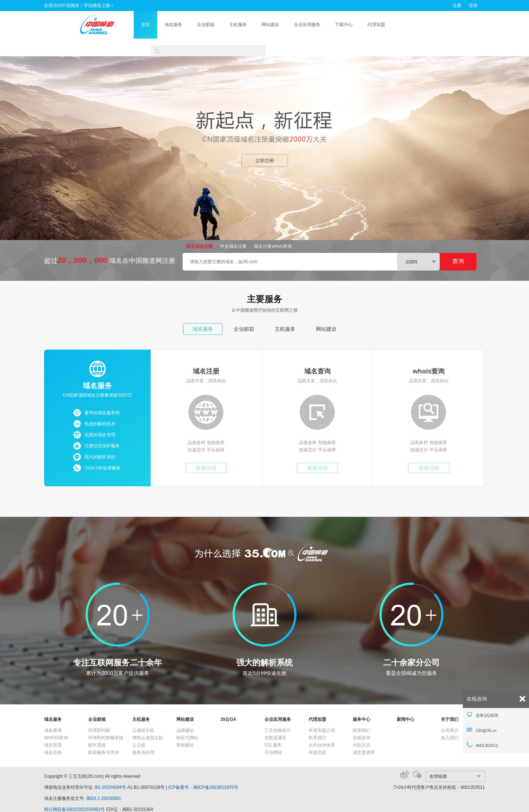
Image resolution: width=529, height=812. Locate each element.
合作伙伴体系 (322, 727)
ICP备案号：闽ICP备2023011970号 (203, 770)
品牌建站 (185, 713)
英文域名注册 (199, 229)
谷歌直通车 (276, 720)
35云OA (228, 702)
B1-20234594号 (111, 770)
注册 (457, 6)
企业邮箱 (228, 25)
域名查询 (53, 713)
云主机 (139, 727)
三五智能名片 (278, 713)
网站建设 (293, 25)
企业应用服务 (330, 25)
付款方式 (361, 727)
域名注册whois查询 (273, 229)
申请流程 (317, 735)
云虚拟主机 (143, 713)
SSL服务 (273, 727)
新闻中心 (406, 702)
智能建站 (185, 727)
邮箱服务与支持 (104, 735)
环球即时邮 (99, 713)
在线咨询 (361, 720)
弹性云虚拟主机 (148, 720)
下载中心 (367, 25)
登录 (473, 6)
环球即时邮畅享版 (106, 720)
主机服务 (261, 25)
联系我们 (317, 720)
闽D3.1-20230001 (104, 781)
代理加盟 (399, 25)
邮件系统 (97, 727)
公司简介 (450, 713)
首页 (168, 25)
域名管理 (53, 727)
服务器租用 (143, 735)
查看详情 (206, 450)
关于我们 (450, 702)
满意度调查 (364, 735)
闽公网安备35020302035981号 (74, 792)
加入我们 (450, 720)
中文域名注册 (233, 229)
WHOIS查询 (56, 720)
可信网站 (273, 735)
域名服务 (196, 25)
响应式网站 (187, 720)
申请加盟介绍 (322, 713)
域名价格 (53, 735)
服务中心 (361, 702)
